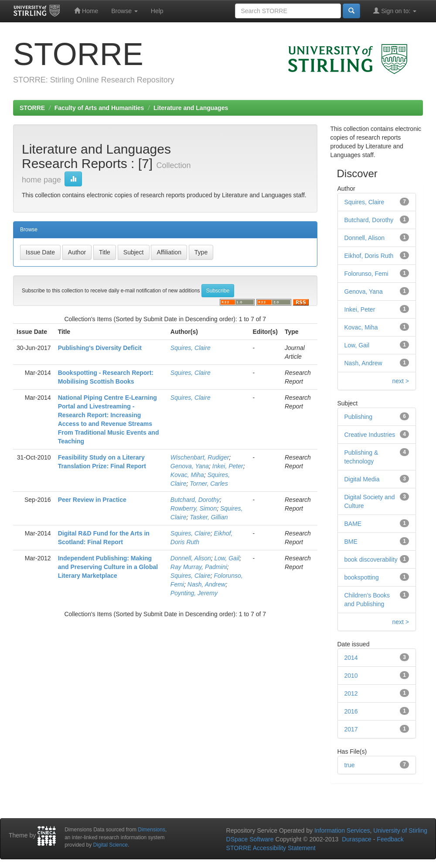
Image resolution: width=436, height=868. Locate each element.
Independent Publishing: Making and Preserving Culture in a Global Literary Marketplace (108, 567)
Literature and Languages (191, 108)
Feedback (390, 839)
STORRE (32, 108)
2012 (351, 693)
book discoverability (371, 559)
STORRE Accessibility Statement (271, 848)
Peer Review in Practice (92, 500)
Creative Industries (370, 435)
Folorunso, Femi (366, 274)
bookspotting (362, 577)
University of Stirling (400, 830)
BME (351, 542)
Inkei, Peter (228, 466)
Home (86, 11)
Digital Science (111, 845)
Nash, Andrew (206, 584)
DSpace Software (250, 839)
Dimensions (152, 830)
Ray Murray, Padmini (199, 567)
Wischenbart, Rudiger (200, 457)
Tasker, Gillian (209, 517)
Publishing (359, 417)
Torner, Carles (209, 484)
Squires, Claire (191, 348)
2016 (351, 711)
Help (157, 11)
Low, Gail (227, 558)
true (350, 765)
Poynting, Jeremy (194, 593)
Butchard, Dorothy (195, 500)
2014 (351, 658)
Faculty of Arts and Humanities (99, 108)
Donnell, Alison (191, 558)
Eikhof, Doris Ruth (369, 256)
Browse (124, 11)
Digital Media (362, 479)
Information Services (342, 830)
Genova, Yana (190, 466)
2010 (351, 676)
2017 (351, 729)
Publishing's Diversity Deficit (100, 348)
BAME (353, 524)
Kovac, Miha (187, 475)
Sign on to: (395, 11)
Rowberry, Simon (194, 508)
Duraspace (357, 839)
